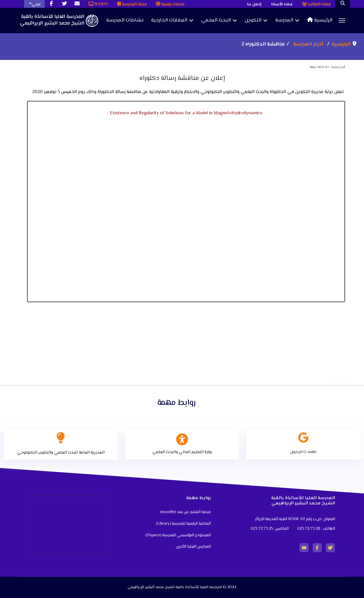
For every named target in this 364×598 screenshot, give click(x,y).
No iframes (186, 209)
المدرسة (284, 20)
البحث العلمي (216, 20)
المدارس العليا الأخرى (193, 547)
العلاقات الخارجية (169, 20)
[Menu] (342, 20)
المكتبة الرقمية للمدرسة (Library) (183, 524)
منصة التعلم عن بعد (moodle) (185, 512)
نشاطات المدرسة (125, 20)
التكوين (253, 20)
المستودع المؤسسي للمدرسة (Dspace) (178, 535)
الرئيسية (320, 20)
